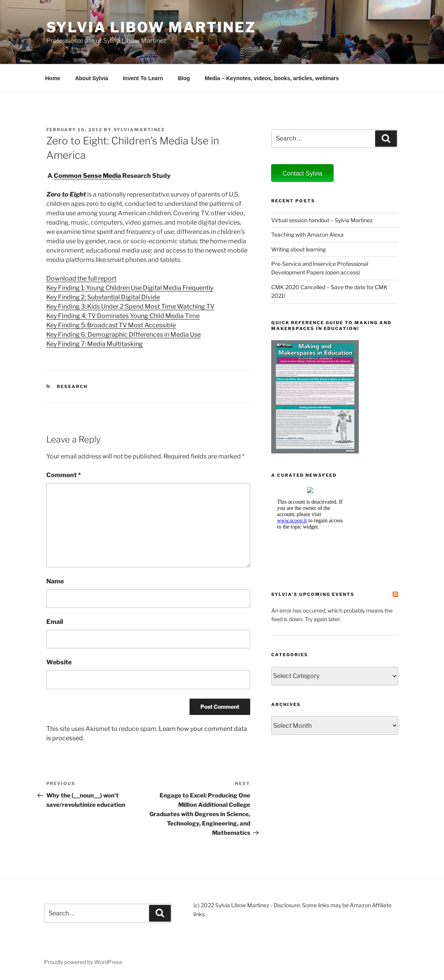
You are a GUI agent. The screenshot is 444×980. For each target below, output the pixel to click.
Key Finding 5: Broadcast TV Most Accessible (111, 325)
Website (59, 662)
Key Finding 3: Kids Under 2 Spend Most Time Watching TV (130, 306)
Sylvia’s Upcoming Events (313, 594)
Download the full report (81, 278)
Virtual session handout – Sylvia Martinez (322, 220)
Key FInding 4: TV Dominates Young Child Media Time (123, 316)
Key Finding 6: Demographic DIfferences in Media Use (124, 335)
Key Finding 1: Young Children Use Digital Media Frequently (130, 288)
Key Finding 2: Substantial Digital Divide (103, 297)
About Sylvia (92, 78)
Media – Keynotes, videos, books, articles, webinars (272, 78)
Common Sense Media (87, 176)
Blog (184, 78)
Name (55, 581)
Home (53, 78)
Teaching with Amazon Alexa (307, 234)
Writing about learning (298, 249)
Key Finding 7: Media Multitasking (95, 344)
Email (55, 622)
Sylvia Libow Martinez (151, 27)
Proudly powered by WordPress (83, 962)
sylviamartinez (140, 130)
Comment (64, 475)
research (72, 386)
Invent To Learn (143, 78)
